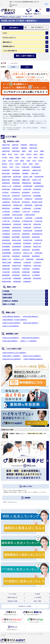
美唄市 (17, 158)
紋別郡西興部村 (17, 247)
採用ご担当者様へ (40, 634)
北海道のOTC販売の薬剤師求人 (11, 323)
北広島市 (5, 167)
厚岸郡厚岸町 (16, 275)
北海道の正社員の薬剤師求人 (11, 338)
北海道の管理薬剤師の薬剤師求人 (33, 359)
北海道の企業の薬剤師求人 (31, 323)
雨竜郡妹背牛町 (7, 205)
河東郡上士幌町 (7, 262)
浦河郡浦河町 (26, 256)
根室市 (22, 161)
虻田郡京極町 (6, 189)
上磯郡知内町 (26, 170)
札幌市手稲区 (6, 151)
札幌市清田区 (16, 151)
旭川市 (36, 151)
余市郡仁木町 (6, 196)
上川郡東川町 (36, 212)
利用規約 (11, 634)
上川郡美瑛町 (6, 215)
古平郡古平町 (36, 192)
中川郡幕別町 (16, 269)
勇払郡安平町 (17, 253)
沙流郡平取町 (6, 256)
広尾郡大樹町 (37, 266)
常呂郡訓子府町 (28, 240)
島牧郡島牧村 (6, 183)
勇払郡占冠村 (19, 218)
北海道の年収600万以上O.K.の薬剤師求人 (14, 353)
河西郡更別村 (27, 266)
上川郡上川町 (26, 212)
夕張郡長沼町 (38, 199)
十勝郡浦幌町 (36, 272)
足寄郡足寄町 (16, 272)
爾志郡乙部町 (6, 180)
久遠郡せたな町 (36, 180)
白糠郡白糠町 (27, 278)
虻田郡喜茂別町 (39, 186)
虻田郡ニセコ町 (7, 186)
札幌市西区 (24, 148)
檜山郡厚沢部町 (39, 177)
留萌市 (42, 154)
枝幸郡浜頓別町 (17, 231)
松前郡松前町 (6, 170)
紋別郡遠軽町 (17, 243)
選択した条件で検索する (25, 56)
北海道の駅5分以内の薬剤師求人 (12, 359)
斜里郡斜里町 (36, 237)
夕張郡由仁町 (28, 199)
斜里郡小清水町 (17, 240)
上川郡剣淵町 (38, 218)
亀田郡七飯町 (6, 173)
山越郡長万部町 (7, 177)
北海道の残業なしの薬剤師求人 (11, 356)
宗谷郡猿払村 (6, 231)
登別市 (25, 164)
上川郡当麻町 (37, 208)
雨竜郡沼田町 (6, 208)
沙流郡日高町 (38, 253)
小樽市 (30, 151)
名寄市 (10, 161)
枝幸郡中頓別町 (28, 231)
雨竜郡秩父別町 (18, 205)
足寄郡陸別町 (26, 272)
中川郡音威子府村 (27, 221)
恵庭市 (31, 164)
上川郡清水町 (37, 262)
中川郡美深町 (16, 221)
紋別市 (42, 158)
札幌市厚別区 (33, 148)
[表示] (46, 4)
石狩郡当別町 (25, 167)
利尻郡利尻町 (26, 234)
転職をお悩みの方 (12, 597)
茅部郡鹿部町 (16, 173)
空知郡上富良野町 (17, 215)
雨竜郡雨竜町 (28, 205)
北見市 (16, 154)
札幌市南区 (15, 148)
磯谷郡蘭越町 (37, 183)
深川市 (11, 164)
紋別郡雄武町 (27, 247)
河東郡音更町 (30, 259)
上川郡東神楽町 (27, 208)
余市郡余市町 (16, 196)
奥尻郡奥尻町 (16, 180)
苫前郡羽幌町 (6, 227)
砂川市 (40, 161)
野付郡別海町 (37, 278)
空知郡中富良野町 (30, 215)
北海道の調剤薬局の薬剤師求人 (11, 317)
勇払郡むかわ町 (28, 253)
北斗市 (17, 167)
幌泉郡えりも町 (7, 259)
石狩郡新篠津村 (36, 167)
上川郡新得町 (27, 262)
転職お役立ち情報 (12, 601)
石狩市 (11, 167)
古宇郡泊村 (5, 192)
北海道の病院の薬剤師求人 (31, 317)
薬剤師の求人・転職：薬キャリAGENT (11, 16)
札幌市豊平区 (6, 148)
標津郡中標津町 (7, 282)
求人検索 (25, 16)
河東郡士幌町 (40, 259)
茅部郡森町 (25, 173)
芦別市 (23, 158)
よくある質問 (37, 597)
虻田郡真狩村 (17, 186)
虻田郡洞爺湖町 (7, 253)
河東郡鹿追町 (17, 262)
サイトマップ (4, 634)
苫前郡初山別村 (17, 227)
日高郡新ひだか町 (19, 259)
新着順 (13, 67)
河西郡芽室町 (6, 266)
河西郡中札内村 (17, 266)
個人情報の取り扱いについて (20, 634)
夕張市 (22, 154)
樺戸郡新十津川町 (37, 202)
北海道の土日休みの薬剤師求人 (32, 356)
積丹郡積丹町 (26, 192)
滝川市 (34, 161)
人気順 (27, 67)
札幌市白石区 (33, 145)
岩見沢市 (29, 154)
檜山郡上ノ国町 (28, 177)
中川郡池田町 (26, 269)
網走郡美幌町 (16, 237)
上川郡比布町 (6, 212)
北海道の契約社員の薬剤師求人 (31, 338)
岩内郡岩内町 (37, 189)
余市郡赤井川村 (27, 196)
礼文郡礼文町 (16, 234)
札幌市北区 (15, 145)
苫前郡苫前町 (37, 224)
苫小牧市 (5, 158)
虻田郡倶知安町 (17, 189)
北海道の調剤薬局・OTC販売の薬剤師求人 (15, 320)
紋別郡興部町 (6, 247)
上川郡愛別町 (16, 212)
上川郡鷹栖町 (16, 208)
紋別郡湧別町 (27, 243)
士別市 (4, 161)
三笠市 (16, 161)
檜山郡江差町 (17, 177)
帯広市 (10, 154)
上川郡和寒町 (28, 218)
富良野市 (18, 164)
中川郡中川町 (38, 221)
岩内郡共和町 (27, 189)
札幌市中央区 (6, 145)
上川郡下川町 (6, 221)
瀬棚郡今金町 (26, 180)
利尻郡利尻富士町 (37, 234)
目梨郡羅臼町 (27, 282)
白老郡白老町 (26, 250)
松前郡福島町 (16, 170)
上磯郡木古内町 (36, 170)
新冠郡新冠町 (16, 256)
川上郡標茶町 (36, 275)
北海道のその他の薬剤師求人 (11, 326)
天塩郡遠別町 (27, 227)
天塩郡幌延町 (6, 237)
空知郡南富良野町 (7, 218)
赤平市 (36, 158)
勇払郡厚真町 (36, 250)
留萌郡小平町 (27, 224)
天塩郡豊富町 (6, 234)
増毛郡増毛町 (17, 224)
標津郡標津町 (17, 282)
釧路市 (4, 154)
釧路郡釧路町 (6, 275)
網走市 (36, 154)
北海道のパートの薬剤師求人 (29, 341)
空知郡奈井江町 (7, 199)
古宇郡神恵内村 (15, 192)
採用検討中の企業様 (25, 606)
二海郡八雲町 (35, 173)
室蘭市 (42, 151)
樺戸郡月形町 (16, 202)
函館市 (24, 151)
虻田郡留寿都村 (28, 186)
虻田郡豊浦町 (6, 250)
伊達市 (37, 164)
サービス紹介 (12, 594)
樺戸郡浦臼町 (26, 202)
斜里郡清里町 (6, 240)
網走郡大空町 (37, 247)
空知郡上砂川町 (18, 199)
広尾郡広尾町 (6, 269)
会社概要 (3, 635)
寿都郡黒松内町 (27, 183)
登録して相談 (37, 601)
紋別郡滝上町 (37, 243)
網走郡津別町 (26, 237)
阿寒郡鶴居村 (17, 278)
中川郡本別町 (6, 272)
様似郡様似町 (36, 256)
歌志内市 (5, 164)
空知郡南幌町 (37, 196)
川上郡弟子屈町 (7, 278)
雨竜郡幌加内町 (7, 224)
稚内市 (11, 158)
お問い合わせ (31, 634)
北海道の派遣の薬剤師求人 (10, 341)
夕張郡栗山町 (6, 202)
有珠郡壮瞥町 (16, 250)
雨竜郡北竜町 (38, 205)
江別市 (30, 158)
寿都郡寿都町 (16, 183)
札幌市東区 (24, 145)
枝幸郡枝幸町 (38, 231)
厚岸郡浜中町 (26, 275)
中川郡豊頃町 (36, 269)
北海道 (31, 16)
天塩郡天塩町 (37, 227)
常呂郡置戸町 (38, 240)
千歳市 (28, 161)
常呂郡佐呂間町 (7, 243)
